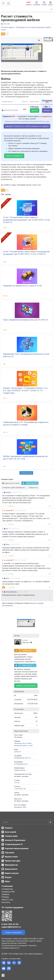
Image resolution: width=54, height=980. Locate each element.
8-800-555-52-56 (10, 924)
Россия (17, 783)
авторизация (7, 606)
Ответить (11, 506)
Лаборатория (11, 836)
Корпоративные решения (17, 848)
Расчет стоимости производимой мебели (20, 18)
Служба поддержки (14, 907)
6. (3, 578)
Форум (8, 877)
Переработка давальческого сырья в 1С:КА (22, 286)
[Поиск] (8, 3)
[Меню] (3, 3)
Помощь (5, 897)
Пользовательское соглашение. (15, 945)
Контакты (6, 902)
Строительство (20, 789)
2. (3, 510)
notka (8, 510)
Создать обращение (13, 932)
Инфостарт (37, 185)
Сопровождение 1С (14, 844)
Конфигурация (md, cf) (22, 758)
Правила (5, 894)
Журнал (9, 828)
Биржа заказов (12, 873)
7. (3, 592)
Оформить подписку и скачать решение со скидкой (27, 126)
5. (3, 560)
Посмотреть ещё (26, 473)
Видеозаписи (11, 869)
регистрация (38, 603)
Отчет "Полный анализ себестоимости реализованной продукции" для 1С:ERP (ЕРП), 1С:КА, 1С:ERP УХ (27, 220)
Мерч (7, 881)
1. (3, 492)
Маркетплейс (11, 857)
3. (3, 529)
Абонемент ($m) (20, 807)
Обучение (10, 853)
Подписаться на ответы (11, 483)
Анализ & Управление (15, 840)
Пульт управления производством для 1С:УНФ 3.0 (26, 320)
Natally (8, 492)
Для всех (18, 752)
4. (3, 544)
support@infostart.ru (11, 927)
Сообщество (7, 889)
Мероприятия (11, 865)
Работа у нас (7, 900)
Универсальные (20, 770)
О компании (7, 886)
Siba (7, 544)
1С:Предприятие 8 (21, 764)
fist (7, 529)
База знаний (10, 832)
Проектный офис (13, 861)
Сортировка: (14, 487)
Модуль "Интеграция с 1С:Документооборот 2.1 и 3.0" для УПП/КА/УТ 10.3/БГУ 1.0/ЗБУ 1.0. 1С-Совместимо (25, 391)
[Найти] (50, 822)
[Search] (27, 822)
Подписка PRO (8, 892)
